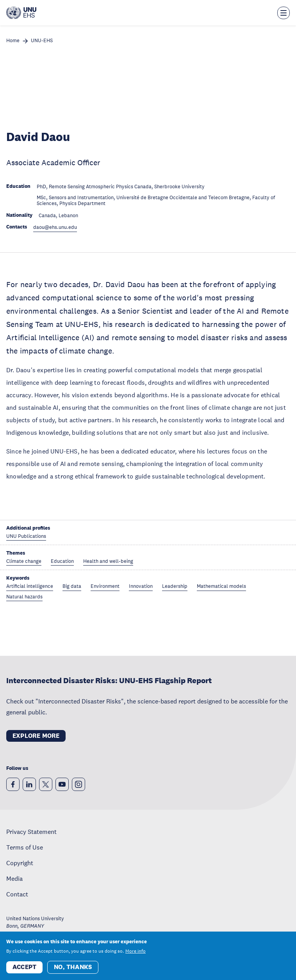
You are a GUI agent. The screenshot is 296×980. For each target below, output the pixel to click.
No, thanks (73, 967)
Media (14, 878)
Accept (24, 967)
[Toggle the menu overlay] (284, 13)
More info (136, 951)
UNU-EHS (42, 41)
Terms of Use (25, 847)
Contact (17, 894)
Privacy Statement (31, 832)
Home (13, 41)
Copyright (20, 863)
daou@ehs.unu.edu (55, 228)
